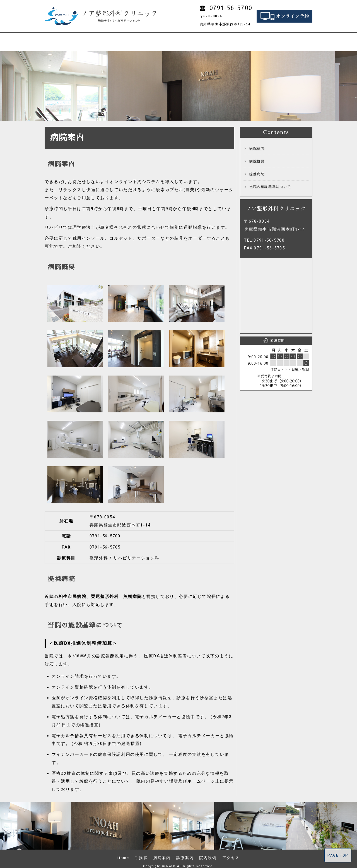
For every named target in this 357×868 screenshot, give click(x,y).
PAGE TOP (338, 855)
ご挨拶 (95, 39)
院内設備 (262, 39)
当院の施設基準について (270, 180)
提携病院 (257, 168)
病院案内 (128, 39)
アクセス (296, 39)
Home (61, 39)
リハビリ (195, 39)
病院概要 (257, 155)
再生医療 (229, 39)
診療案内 (162, 39)
